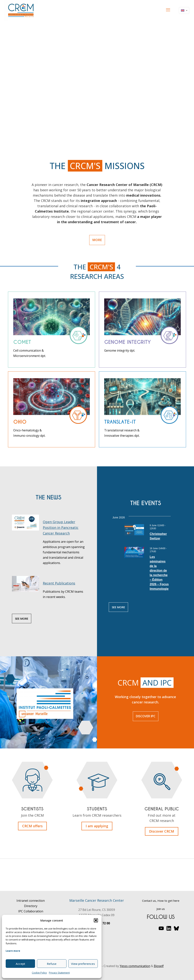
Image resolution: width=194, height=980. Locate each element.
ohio (20, 422)
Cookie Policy (39, 973)
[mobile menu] (168, 9)
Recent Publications (59, 583)
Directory (31, 906)
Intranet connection (31, 901)
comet (22, 342)
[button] (96, 920)
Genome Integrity (128, 342)
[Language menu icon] (184, 10)
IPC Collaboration (31, 911)
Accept (20, 964)
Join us (161, 909)
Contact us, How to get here (161, 901)
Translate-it (120, 422)
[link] (52, 321)
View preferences (83, 964)
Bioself (159, 966)
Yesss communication (135, 966)
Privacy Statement (59, 973)
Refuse (52, 964)
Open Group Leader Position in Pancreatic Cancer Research (61, 528)
